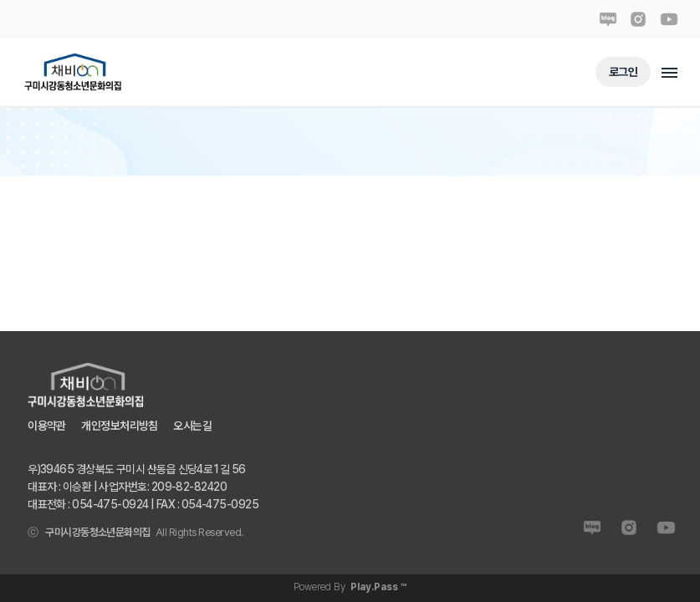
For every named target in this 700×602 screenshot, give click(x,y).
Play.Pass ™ (378, 587)
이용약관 (47, 425)
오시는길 (192, 425)
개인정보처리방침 (120, 425)
